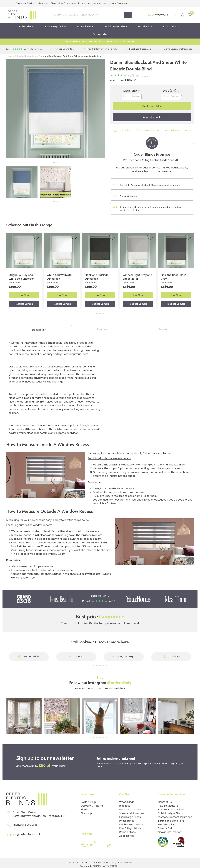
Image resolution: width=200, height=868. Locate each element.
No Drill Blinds (85, 27)
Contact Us (165, 802)
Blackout (125, 806)
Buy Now (24, 295)
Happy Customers (119, 3)
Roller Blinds (26, 27)
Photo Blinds (127, 821)
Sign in (85, 810)
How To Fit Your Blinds (171, 810)
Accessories (100, 35)
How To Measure (67, 3)
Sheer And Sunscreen (132, 814)
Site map (86, 814)
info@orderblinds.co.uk (26, 835)
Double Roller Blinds (115, 27)
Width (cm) (130, 91)
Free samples (166, 825)
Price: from (117, 81)
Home (11, 56)
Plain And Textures (131, 810)
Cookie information (170, 832)
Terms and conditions (171, 821)
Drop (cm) (170, 91)
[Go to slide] (94, 665)
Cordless (171, 657)
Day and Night (124, 657)
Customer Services (26, 3)
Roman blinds (29, 657)
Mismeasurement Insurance (93, 3)
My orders (43, 3)
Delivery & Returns (92, 806)
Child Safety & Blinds (170, 814)
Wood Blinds (145, 27)
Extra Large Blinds (130, 817)
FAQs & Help (88, 802)
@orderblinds (119, 683)
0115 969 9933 (160, 15)
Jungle (76, 657)
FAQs (53, 3)
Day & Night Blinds (56, 27)
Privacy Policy (166, 829)
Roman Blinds (171, 27)
